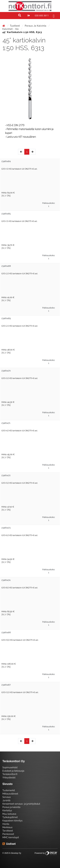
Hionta (6, 824)
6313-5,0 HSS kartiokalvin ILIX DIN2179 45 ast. (20, 483)
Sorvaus (7, 797)
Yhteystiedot (9, 778)
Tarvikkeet (8, 831)
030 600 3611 (42, 15)
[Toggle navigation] (53, 16)
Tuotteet (15, 26)
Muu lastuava (9, 814)
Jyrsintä (6, 800)
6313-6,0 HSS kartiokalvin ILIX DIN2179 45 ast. (20, 535)
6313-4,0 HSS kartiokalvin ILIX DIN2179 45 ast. (20, 431)
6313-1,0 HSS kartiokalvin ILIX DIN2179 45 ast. (19, 169)
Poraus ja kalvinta (36, 26)
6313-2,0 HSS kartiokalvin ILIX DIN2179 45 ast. (20, 274)
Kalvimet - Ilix (11, 29)
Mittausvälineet (10, 794)
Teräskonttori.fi (10, 774)
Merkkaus (7, 827)
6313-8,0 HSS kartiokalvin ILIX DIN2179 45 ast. (20, 588)
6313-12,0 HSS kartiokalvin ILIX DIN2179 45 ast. (20, 692)
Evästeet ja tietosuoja (13, 771)
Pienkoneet (8, 834)
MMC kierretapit (11, 837)
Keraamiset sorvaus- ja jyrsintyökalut (21, 804)
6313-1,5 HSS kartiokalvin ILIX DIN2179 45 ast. (19, 221)
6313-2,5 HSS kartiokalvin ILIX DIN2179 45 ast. (20, 326)
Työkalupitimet (10, 817)
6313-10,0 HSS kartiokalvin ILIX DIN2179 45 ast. (20, 640)
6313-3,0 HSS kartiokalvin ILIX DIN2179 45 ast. (20, 378)
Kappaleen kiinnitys (12, 821)
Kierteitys (7, 811)
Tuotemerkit (9, 790)
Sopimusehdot (10, 767)
